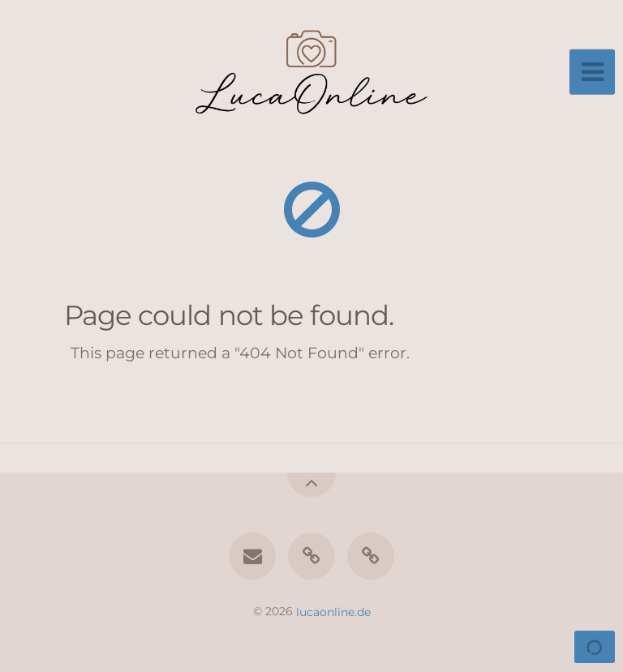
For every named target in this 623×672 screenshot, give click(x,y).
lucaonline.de (333, 611)
